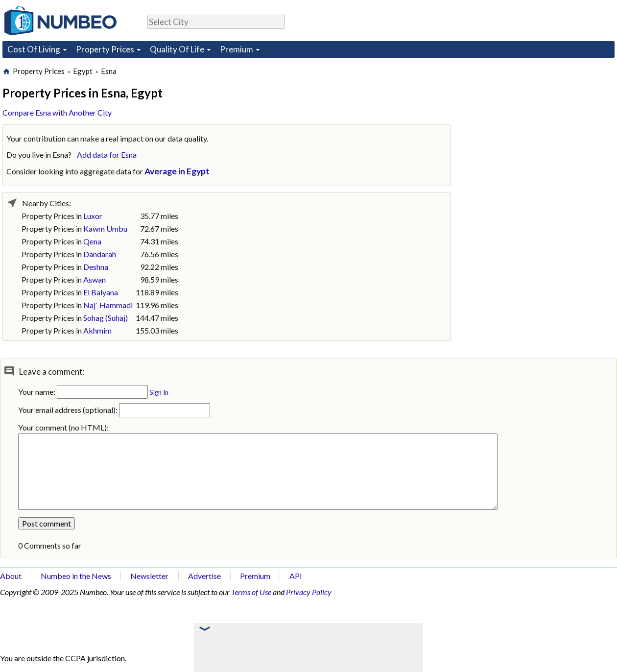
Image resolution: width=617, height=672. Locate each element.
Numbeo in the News (76, 576)
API (296, 576)
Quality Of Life (177, 49)
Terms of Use (251, 592)
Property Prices (105, 49)
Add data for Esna (107, 155)
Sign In (159, 392)
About (11, 576)
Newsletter (149, 576)
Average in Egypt (177, 171)
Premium (237, 49)
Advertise (204, 576)
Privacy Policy (309, 592)
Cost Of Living (34, 49)
